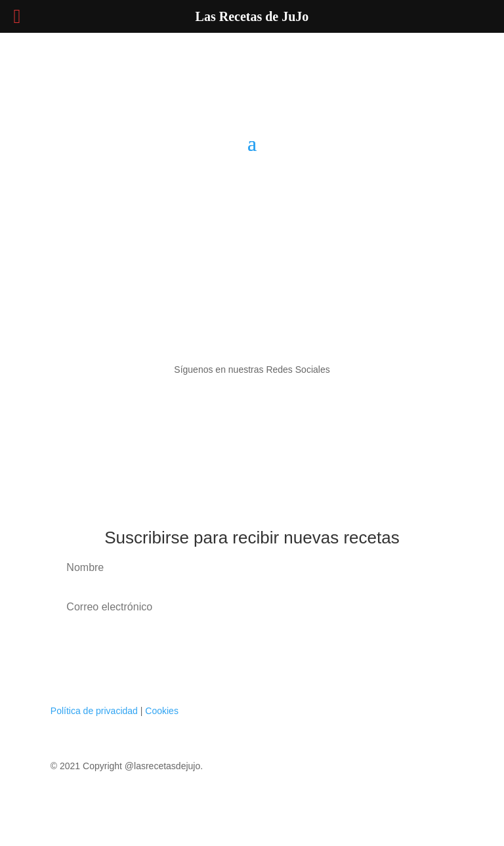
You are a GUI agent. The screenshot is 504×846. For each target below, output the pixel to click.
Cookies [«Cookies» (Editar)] (162, 711)
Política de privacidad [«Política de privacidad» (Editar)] (94, 711)
